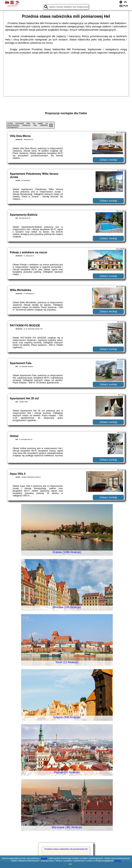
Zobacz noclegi (108, 160)
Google (44, 858)
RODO (118, 861)
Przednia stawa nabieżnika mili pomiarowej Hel (66, 849)
